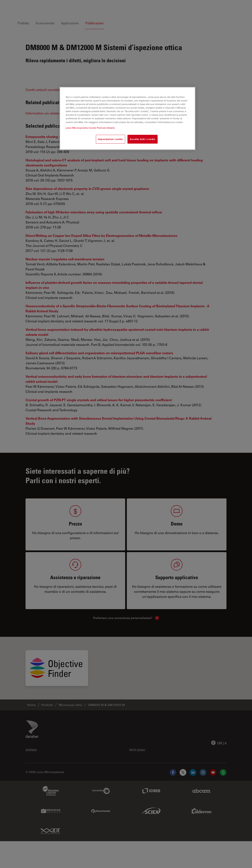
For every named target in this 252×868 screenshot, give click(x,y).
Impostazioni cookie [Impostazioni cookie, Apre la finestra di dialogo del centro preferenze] (111, 139)
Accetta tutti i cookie (143, 139)
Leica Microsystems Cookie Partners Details (90, 128)
